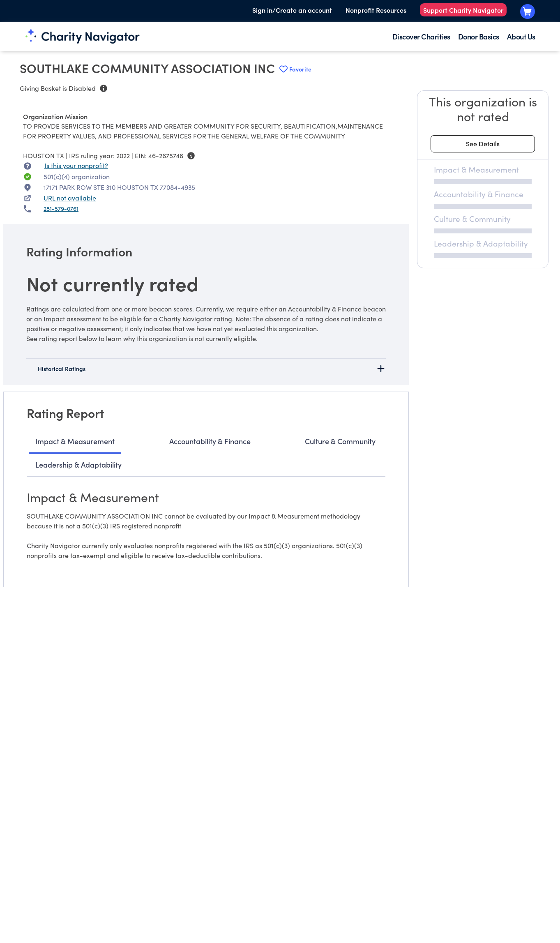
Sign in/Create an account (292, 10)
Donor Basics (479, 36)
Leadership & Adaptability (78, 465)
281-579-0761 (61, 209)
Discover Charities (421, 36)
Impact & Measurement (75, 441)
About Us (521, 36)
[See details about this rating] (483, 144)
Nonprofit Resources (376, 10)
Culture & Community (340, 441)
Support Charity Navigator (463, 10)
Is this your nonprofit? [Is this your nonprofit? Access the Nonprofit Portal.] (76, 165)
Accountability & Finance (210, 441)
